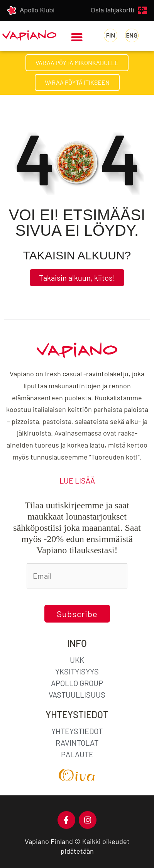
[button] (77, 37)
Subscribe (77, 614)
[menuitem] (111, 36)
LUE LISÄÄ (77, 480)
